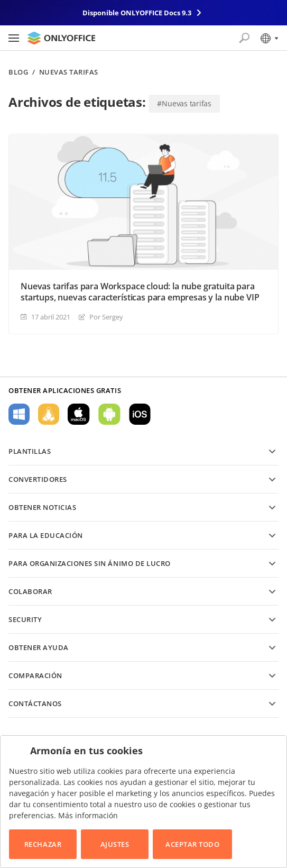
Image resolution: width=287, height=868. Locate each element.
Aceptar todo (192, 844)
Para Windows (19, 414)
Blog (18, 72)
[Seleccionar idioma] (269, 38)
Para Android (109, 414)
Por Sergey (106, 317)
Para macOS (79, 414)
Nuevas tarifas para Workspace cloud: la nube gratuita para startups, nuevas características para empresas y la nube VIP (140, 292)
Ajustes (115, 844)
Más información (88, 815)
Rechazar (43, 844)
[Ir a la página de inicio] (61, 38)
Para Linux (49, 414)
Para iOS (140, 414)
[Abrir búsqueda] (244, 38)
